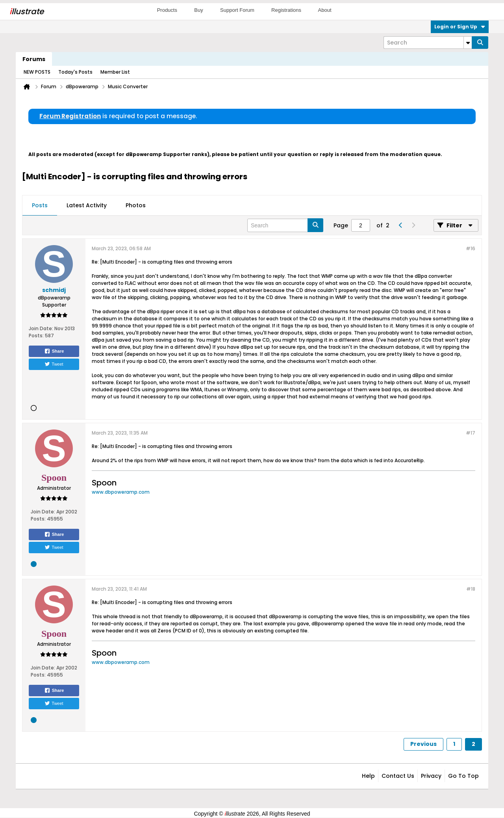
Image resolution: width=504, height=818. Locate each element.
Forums (34, 59)
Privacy (431, 776)
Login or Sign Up (460, 27)
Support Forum (237, 10)
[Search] (428, 43)
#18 (471, 589)
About (325, 10)
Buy (198, 10)
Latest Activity (87, 205)
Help (368, 776)
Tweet (54, 364)
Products (167, 10)
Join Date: (41, 328)
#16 (471, 248)
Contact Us (398, 776)
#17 (471, 433)
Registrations (286, 10)
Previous (423, 744)
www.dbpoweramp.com (121, 492)
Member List (115, 72)
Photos (136, 205)
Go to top (463, 776)
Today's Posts (75, 72)
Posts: (36, 336)
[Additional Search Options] (468, 43)
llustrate (27, 11)
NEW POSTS (37, 72)
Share (54, 351)
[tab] (40, 206)
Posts (40, 205)
